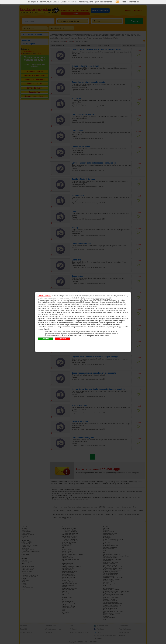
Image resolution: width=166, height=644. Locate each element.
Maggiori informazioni (130, 2)
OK (117, 2)
